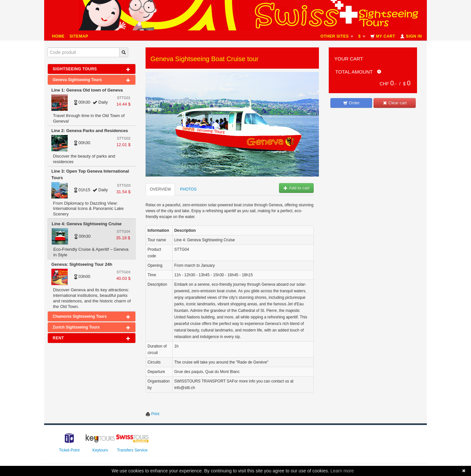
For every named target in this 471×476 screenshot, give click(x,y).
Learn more (342, 471)
